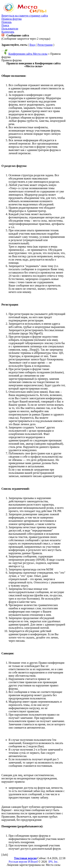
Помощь (7, 22)
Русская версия (18, 862)
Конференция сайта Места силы (28, 54)
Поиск (5, 25)
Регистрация (45, 45)
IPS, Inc (53, 862)
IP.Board (33, 862)
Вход (33, 45)
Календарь (8, 32)
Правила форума (12, 19)
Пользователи (10, 29)
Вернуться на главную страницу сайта (25, 16)
